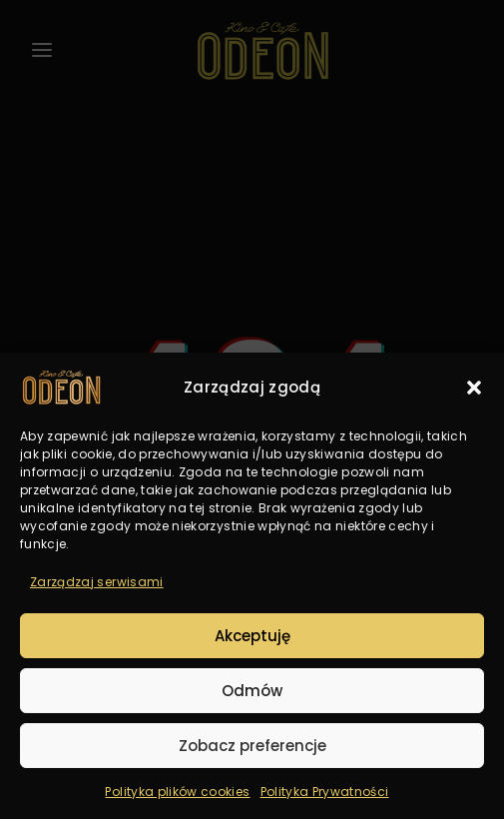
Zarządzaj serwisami (97, 582)
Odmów (252, 691)
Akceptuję (252, 636)
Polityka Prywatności (325, 792)
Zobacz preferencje (252, 746)
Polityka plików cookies (177, 792)
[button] (474, 388)
